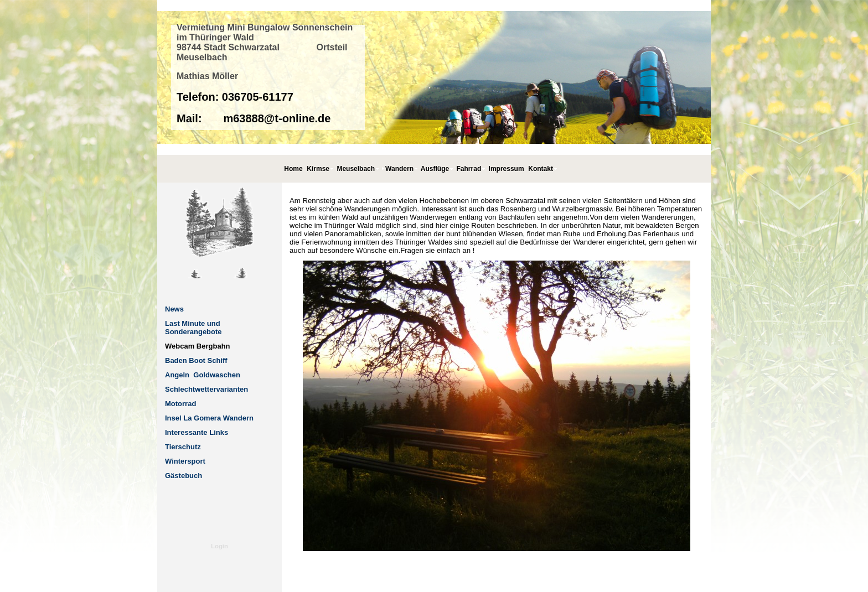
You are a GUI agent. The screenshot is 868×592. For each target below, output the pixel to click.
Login (219, 546)
